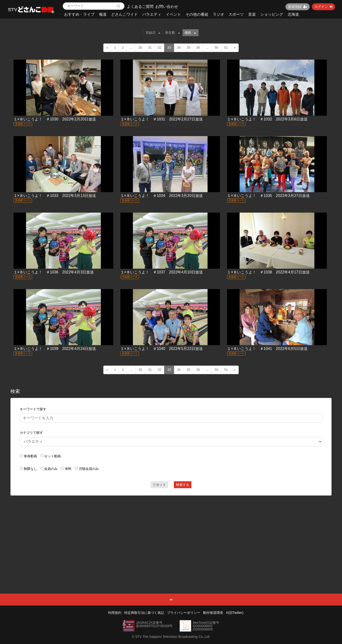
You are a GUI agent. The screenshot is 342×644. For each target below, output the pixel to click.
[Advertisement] (171, 534)
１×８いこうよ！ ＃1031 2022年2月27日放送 (162, 119)
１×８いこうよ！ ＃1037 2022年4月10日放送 (162, 272)
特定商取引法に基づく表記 (144, 613)
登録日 (153, 33)
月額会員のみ (89, 469)
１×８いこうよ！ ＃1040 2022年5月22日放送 (162, 349)
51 (226, 48)
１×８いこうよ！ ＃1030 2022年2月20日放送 (55, 119)
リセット (159, 485)
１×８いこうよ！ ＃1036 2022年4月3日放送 (54, 272)
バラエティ (152, 14)
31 (150, 48)
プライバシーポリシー (184, 613)
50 (216, 48)
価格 (190, 33)
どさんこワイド (124, 14)
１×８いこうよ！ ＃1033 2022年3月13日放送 (55, 196)
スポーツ (236, 14)
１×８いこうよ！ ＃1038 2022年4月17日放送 (268, 272)
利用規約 (115, 613)
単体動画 (30, 456)
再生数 (172, 33)
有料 (68, 469)
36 (198, 48)
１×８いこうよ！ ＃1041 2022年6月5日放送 (267, 349)
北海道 (293, 14)
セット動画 (52, 456)
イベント (173, 14)
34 (179, 48)
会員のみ (51, 469)
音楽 (252, 14)
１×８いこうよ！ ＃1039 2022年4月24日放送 (55, 349)
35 (189, 48)
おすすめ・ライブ (79, 14)
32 (160, 48)
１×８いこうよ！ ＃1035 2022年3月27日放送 (268, 196)
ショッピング (272, 14)
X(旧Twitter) (235, 613)
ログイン (323, 7)
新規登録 (298, 7)
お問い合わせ (167, 7)
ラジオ (218, 14)
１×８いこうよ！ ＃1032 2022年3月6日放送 (267, 119)
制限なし (30, 469)
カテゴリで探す (31, 433)
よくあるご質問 (140, 7)
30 (140, 48)
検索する (183, 485)
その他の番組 (197, 14)
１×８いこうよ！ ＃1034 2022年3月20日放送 (162, 196)
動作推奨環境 (213, 613)
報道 (103, 14)
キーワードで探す (33, 409)
